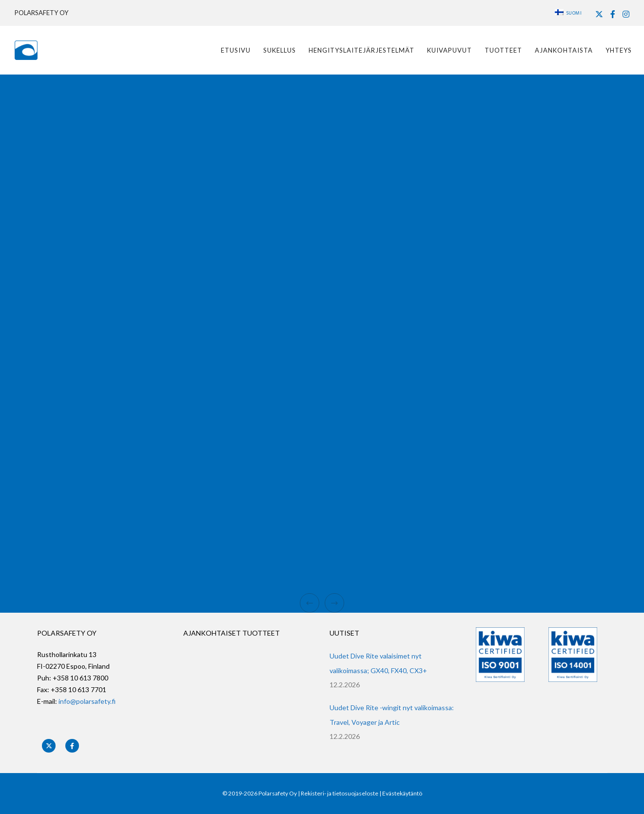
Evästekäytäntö (402, 793)
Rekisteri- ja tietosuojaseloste (340, 793)
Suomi (568, 13)
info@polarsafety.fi (87, 701)
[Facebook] (613, 14)
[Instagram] (626, 14)
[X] (599, 14)
